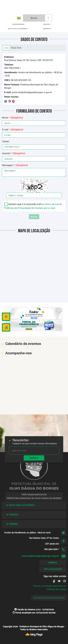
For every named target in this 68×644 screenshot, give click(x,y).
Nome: (13, 118)
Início (6, 48)
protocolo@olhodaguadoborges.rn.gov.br (28, 92)
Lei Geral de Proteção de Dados (49, 598)
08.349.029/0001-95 (18, 80)
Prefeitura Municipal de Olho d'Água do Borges (31, 86)
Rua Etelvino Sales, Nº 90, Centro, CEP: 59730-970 (29, 59)
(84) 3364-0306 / (13, 66)
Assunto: (14, 153)
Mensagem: (15, 165)
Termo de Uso (52, 204)
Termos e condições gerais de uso (50, 586)
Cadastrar (34, 458)
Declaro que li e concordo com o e (33, 206)
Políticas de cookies (56, 589)
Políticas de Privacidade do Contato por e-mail (30, 208)
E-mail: (13, 130)
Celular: (6, 141)
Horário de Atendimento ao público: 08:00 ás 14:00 (33, 74)
